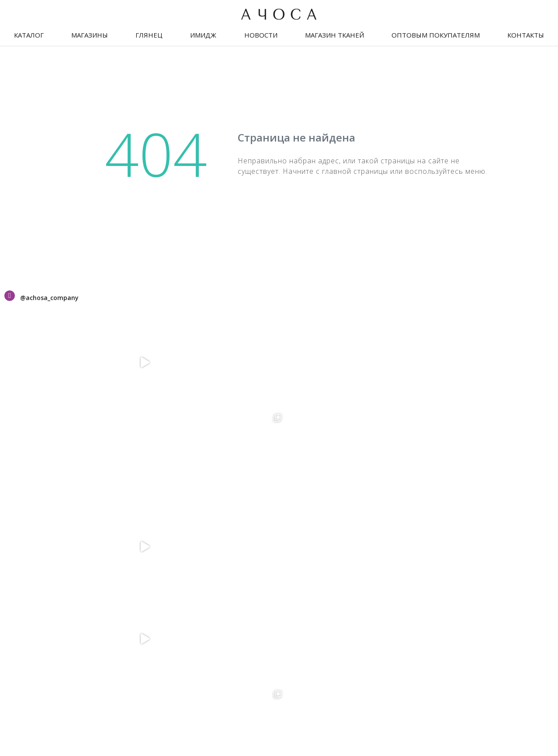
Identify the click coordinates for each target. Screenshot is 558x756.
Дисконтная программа (50, 485)
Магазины (90, 35)
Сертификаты (30, 471)
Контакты (526, 35)
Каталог (29, 35)
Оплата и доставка (41, 527)
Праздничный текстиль (49, 499)
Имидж (203, 35)
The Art (543, 725)
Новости (261, 35)
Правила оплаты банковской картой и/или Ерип (450, 639)
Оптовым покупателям (436, 35)
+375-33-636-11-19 (403, 579)
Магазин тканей (334, 35)
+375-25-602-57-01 (403, 587)
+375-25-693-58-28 (218, 495)
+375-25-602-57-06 (403, 495)
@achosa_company (49, 298)
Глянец (149, 35)
